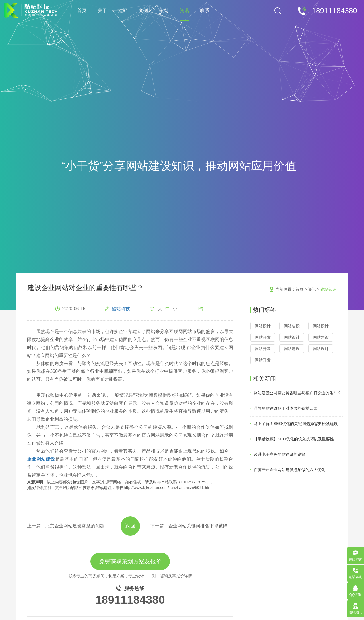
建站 (123, 10)
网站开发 (263, 337)
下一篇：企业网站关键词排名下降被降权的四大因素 (192, 526)
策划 (164, 10)
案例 (143, 10)
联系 (205, 10)
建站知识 (328, 289)
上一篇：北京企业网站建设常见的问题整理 (69, 526)
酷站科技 (121, 309)
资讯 (184, 10)
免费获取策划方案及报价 (130, 561)
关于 (102, 10)
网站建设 (292, 326)
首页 (82, 10)
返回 (130, 526)
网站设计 (263, 326)
